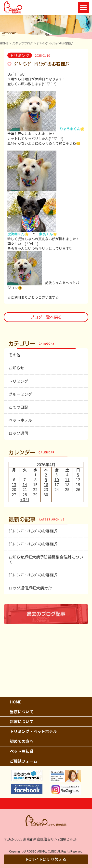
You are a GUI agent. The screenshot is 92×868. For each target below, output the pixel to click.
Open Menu (83, 7)
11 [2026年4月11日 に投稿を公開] (67, 479)
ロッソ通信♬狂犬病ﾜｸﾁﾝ (30, 588)
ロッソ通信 (18, 433)
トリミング (18, 381)
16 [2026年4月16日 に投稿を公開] (46, 484)
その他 (14, 355)
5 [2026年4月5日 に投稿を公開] (78, 475)
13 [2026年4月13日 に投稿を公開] (14, 484)
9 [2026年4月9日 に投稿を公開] (46, 479)
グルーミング (20, 394)
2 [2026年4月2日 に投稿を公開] (46, 475)
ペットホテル (20, 420)
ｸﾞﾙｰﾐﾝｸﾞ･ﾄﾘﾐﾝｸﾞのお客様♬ (33, 531)
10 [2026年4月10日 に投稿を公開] (57, 479)
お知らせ (16, 368)
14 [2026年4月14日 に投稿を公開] (25, 484)
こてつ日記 (18, 407)
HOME (4, 43)
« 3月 (25, 499)
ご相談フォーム (24, 761)
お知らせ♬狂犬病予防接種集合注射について (46, 559)
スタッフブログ (23, 43)
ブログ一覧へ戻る (46, 317)
